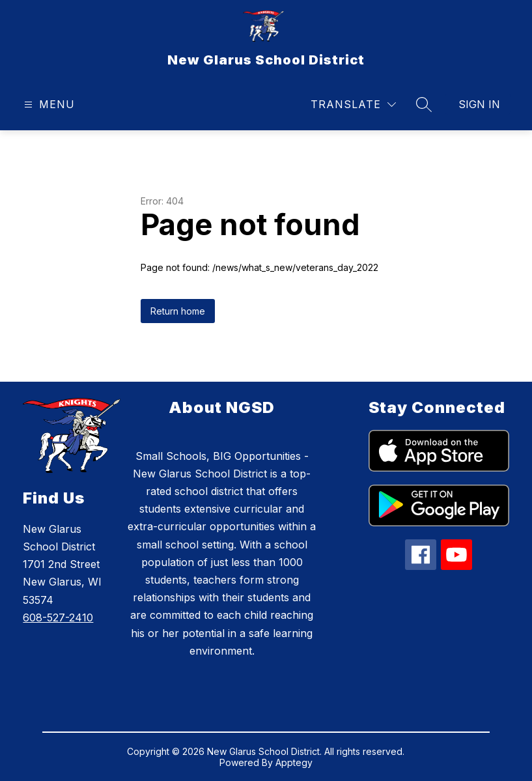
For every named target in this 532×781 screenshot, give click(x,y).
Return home (178, 311)
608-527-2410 (58, 618)
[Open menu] (48, 105)
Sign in (479, 104)
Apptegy (294, 762)
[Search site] (424, 104)
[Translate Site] (353, 105)
